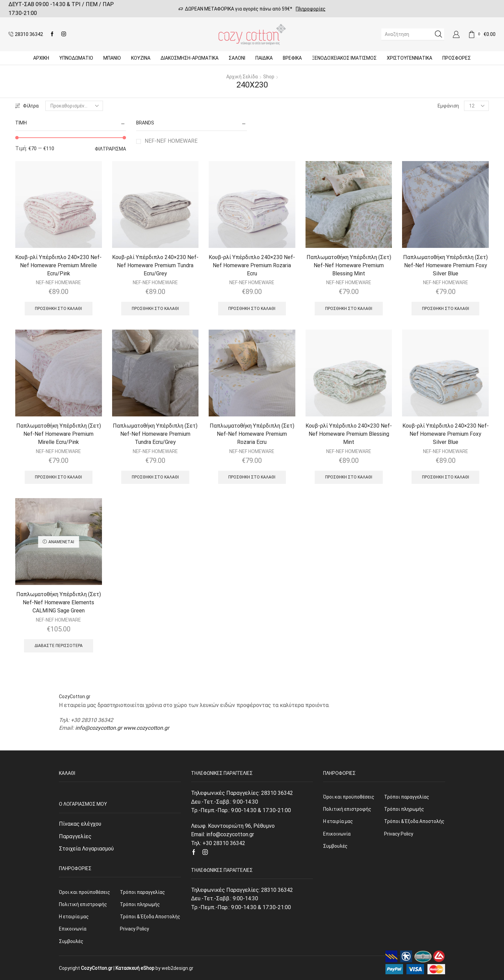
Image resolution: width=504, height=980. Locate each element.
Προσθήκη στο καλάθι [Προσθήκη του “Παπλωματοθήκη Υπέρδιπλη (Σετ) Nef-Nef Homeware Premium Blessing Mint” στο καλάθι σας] (349, 309)
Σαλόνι (237, 58)
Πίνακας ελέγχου (80, 824)
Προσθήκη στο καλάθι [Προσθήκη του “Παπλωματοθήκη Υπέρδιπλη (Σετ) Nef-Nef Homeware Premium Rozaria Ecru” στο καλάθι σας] (252, 477)
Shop (269, 77)
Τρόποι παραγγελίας (142, 892)
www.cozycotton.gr (146, 728)
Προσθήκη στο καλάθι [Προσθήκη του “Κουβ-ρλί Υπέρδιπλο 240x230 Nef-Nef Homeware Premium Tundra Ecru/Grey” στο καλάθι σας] (155, 309)
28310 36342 (277, 793)
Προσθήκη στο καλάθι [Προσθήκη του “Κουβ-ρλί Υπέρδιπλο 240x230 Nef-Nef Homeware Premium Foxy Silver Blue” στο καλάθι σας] (446, 477)
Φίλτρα (27, 106)
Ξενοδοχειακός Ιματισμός (344, 58)
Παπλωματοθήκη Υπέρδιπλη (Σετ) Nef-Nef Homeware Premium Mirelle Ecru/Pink (59, 434)
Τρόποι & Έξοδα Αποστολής (150, 917)
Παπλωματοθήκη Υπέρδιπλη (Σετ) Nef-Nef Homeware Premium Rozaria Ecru (252, 434)
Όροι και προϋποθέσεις (85, 892)
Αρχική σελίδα (242, 77)
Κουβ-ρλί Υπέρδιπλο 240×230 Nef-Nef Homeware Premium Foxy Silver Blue (446, 434)
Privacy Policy (134, 929)
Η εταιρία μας (74, 917)
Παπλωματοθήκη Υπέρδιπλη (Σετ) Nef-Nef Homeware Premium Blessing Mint (349, 265)
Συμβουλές (71, 941)
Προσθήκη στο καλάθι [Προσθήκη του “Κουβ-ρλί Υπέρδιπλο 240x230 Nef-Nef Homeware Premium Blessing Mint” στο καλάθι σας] (349, 477)
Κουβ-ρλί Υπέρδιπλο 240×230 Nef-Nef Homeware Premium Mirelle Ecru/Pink (58, 265)
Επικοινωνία (73, 929)
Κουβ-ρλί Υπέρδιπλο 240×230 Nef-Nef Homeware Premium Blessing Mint (349, 434)
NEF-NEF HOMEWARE (171, 141)
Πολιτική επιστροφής (83, 904)
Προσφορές (457, 58)
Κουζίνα (141, 58)
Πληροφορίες (311, 9)
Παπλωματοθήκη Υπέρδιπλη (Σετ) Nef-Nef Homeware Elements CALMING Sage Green (59, 602)
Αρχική (41, 58)
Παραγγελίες (75, 836)
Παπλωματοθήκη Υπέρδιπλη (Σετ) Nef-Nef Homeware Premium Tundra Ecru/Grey (155, 434)
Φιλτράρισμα (110, 149)
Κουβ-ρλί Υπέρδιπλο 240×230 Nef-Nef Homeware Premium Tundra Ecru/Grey (155, 265)
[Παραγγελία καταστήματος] (74, 106)
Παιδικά (264, 58)
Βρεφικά (292, 58)
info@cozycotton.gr (99, 728)
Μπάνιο (112, 58)
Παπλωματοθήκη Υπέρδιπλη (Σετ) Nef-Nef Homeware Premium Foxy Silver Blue (445, 265)
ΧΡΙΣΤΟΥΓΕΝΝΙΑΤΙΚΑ (409, 58)
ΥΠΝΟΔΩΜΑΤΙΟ (76, 58)
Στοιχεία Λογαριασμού (86, 849)
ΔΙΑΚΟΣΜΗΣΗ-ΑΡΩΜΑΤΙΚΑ (190, 58)
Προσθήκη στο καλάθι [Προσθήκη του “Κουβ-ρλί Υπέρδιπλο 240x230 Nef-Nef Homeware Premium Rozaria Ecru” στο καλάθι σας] (252, 309)
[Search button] (438, 34)
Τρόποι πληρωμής (140, 904)
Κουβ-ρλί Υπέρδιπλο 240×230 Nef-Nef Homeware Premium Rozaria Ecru (252, 265)
